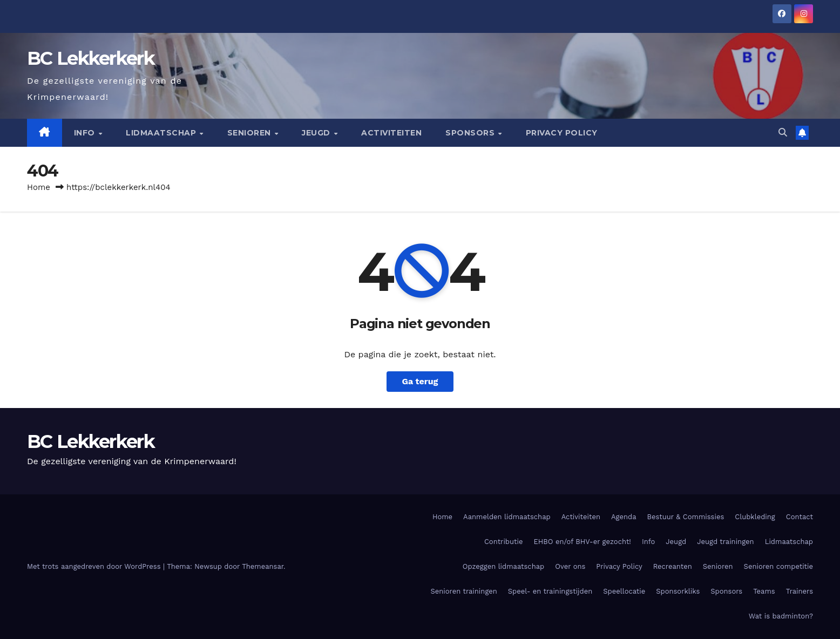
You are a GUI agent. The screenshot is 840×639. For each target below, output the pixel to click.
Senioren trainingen (463, 591)
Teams (764, 591)
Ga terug (420, 381)
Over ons (570, 566)
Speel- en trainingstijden (550, 591)
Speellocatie (624, 591)
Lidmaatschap (162, 133)
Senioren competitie (778, 566)
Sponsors (471, 133)
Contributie (503, 542)
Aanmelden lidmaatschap (507, 517)
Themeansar (263, 566)
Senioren (250, 133)
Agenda (624, 517)
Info (86, 133)
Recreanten (673, 566)
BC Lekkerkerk (91, 58)
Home (39, 187)
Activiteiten (391, 133)
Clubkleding (755, 517)
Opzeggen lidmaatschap (503, 566)
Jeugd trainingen (725, 542)
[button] (783, 132)
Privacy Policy (562, 133)
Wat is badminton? (781, 616)
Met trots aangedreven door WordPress (95, 566)
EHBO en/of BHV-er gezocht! (582, 542)
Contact (800, 517)
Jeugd (317, 133)
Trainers (800, 591)
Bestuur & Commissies (686, 517)
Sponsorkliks (678, 591)
